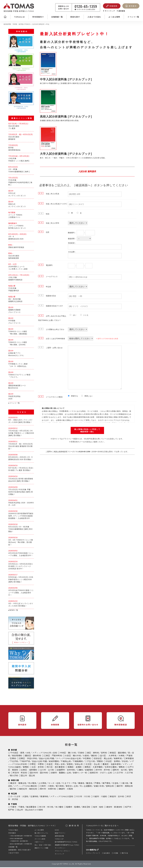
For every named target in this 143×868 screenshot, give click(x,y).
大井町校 (113, 756)
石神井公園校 (111, 768)
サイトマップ (110, 11)
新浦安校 (118, 808)
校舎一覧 (71, 745)
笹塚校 (117, 762)
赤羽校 (41, 768)
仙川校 (124, 771)
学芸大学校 (32, 759)
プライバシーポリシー (62, 852)
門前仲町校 (57, 756)
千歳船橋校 (78, 762)
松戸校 (11, 810)
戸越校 (130, 756)
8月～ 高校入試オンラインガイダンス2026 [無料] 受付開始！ (21, 421)
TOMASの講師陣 (40, 837)
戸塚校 (97, 784)
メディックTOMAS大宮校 (62, 797)
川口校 (87, 797)
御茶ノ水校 (25, 753)
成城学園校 (54, 762)
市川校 (50, 808)
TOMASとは (19, 17)
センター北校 (54, 784)
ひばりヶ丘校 (106, 773)
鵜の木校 (77, 756)
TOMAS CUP (59, 840)
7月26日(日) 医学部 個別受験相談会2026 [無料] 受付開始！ (21, 479)
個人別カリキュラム (41, 834)
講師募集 (122, 11)
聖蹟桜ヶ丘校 (65, 773)
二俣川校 (124, 784)
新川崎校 (60, 787)
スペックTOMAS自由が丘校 (69, 759)
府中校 (107, 771)
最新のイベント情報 (41, 849)
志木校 (121, 797)
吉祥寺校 (71, 771)
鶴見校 (89, 784)
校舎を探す (75, 17)
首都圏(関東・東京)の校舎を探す (20, 851)
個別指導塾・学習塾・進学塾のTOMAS (17, 24)
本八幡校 (59, 808)
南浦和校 (44, 797)
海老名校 (33, 790)
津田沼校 (86, 808)
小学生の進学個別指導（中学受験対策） (21, 837)
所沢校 (15, 800)
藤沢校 (13, 790)
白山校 (97, 765)
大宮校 (25, 797)
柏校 (101, 808)
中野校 (41, 765)
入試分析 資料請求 (38, 24)
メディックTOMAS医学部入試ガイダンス (21, 226)
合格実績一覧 (57, 17)
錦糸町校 (37, 756)
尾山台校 (108, 759)
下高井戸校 (25, 762)
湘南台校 (129, 787)
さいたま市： (16, 797)
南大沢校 (14, 776)
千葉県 (14, 805)
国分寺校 (44, 773)
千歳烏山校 (66, 762)
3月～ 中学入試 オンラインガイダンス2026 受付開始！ (21, 604)
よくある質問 (114, 17)
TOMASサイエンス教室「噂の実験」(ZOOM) (21, 343)
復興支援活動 (59, 837)
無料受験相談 (121, 725)
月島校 (81, 753)
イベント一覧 (133, 17)
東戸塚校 (106, 784)
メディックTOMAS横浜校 (25, 787)
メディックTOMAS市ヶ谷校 (45, 753)
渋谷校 (125, 762)
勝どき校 (72, 753)
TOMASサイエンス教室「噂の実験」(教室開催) (21, 332)
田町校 (104, 753)
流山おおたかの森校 (34, 810)
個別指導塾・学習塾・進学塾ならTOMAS (32, 826)
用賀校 (100, 762)
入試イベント (39, 843)
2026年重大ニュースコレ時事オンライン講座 (21, 267)
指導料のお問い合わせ (88, 725)
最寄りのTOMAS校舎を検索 (107, 339)
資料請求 (133, 6)
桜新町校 (118, 759)
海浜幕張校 (31, 808)
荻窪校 (70, 765)
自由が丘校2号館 (47, 759)
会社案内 (107, 854)
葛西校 (15, 771)
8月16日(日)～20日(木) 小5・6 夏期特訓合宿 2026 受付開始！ (21, 458)
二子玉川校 (90, 762)
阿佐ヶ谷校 (60, 765)
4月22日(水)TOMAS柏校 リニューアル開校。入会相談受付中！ (21, 554)
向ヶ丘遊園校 (86, 787)
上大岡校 (42, 784)
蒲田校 (94, 756)
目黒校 (13, 759)
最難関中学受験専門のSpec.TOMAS (67, 846)
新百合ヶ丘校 (72, 787)
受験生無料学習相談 (21, 247)
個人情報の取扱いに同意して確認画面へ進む (87, 430)
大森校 (86, 756)
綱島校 (81, 784)
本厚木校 (52, 790)
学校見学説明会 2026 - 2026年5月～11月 (21, 503)
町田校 (24, 773)
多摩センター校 (80, 773)
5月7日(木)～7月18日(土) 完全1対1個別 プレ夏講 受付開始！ (21, 469)
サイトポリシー (60, 849)
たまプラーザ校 (69, 784)
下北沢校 (14, 762)
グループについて (94, 854)
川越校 (104, 797)
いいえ (85, 315)
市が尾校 (32, 784)
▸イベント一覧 (14, 404)
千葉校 (21, 808)
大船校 (70, 790)
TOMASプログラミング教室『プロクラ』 (21, 375)
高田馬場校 (17, 756)
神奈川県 (15, 781)
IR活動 (116, 854)
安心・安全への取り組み (43, 846)
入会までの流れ (94, 17)
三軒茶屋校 (129, 759)
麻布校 (96, 753)
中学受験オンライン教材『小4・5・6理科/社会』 (21, 365)
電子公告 (125, 854)
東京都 (14, 751)
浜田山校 (79, 765)
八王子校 (129, 773)
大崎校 (122, 756)
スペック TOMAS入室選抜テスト (21, 216)
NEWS (57, 831)
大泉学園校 (98, 768)
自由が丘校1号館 (39, 762)
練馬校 (122, 768)
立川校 (51, 771)
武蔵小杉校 (99, 787)
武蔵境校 (89, 771)
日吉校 (115, 784)
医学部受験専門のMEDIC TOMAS (66, 843)
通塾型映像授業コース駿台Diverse (21, 386)
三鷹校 (80, 771)
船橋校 (77, 808)
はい (74, 315)
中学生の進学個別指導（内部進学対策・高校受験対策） (19, 841)
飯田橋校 (122, 753)
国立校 (32, 776)
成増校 (79, 768)
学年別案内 (37, 17)
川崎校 (51, 787)
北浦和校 (34, 797)
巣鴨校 (26, 768)
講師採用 (74, 826)
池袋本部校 (116, 765)
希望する (74, 396)
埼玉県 (14, 794)
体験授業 (113, 6)
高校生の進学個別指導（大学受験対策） (21, 845)
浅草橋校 (33, 771)
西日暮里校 (60, 768)
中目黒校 (87, 759)
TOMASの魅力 (13, 831)
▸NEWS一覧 (13, 611)
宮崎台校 (110, 787)
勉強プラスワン (60, 834)
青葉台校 (22, 784)
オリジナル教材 (40, 840)
